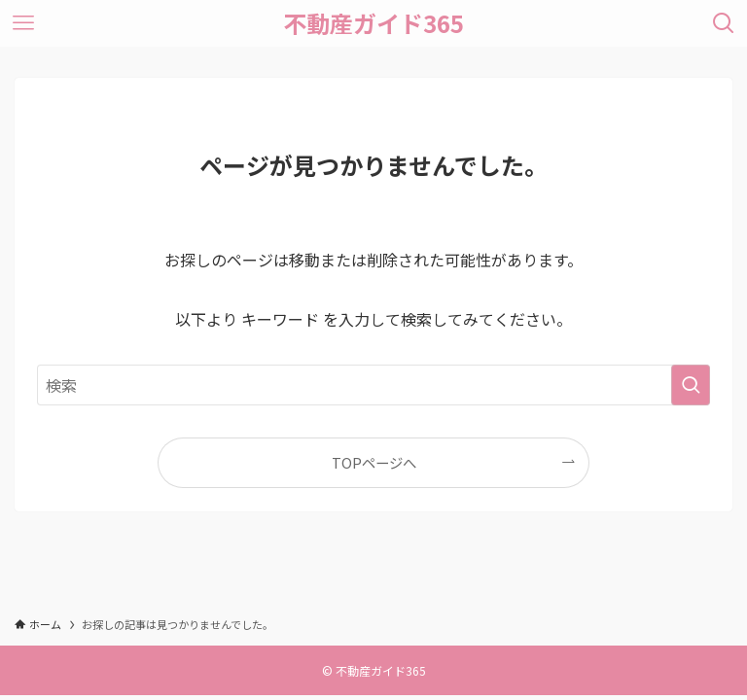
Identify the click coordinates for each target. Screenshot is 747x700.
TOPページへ (374, 462)
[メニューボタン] (23, 23)
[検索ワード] (373, 385)
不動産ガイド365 (373, 23)
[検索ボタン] (724, 23)
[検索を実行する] (691, 385)
